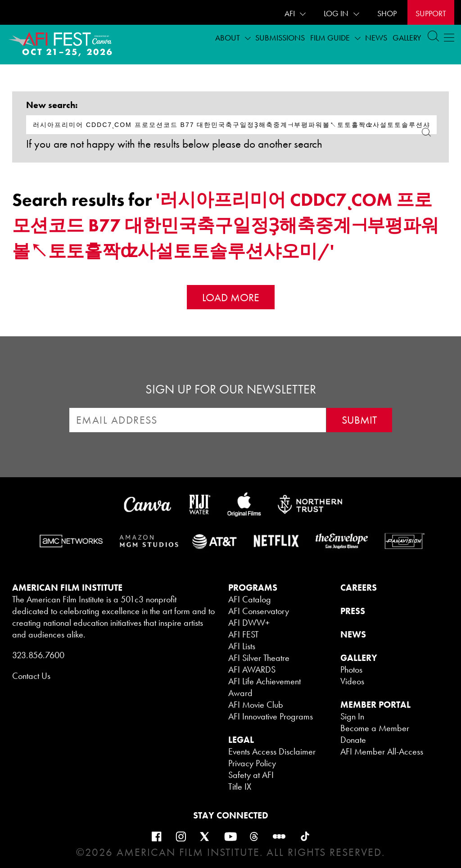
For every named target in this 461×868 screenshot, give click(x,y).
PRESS (353, 611)
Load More (231, 297)
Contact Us (31, 676)
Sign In (352, 716)
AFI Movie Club (256, 705)
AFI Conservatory (259, 611)
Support (431, 13)
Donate (353, 740)
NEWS (353, 634)
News (376, 38)
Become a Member (375, 728)
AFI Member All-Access (382, 751)
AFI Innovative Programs (271, 716)
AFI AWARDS (252, 669)
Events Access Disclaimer (272, 751)
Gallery (407, 38)
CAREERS (359, 588)
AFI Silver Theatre (259, 658)
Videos (352, 681)
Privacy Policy (252, 763)
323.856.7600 (38, 655)
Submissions (280, 38)
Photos (351, 669)
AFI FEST (244, 634)
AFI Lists (242, 646)
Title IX (240, 787)
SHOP (387, 13)
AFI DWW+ (249, 623)
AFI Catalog (250, 599)
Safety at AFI (251, 775)
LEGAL (241, 740)
